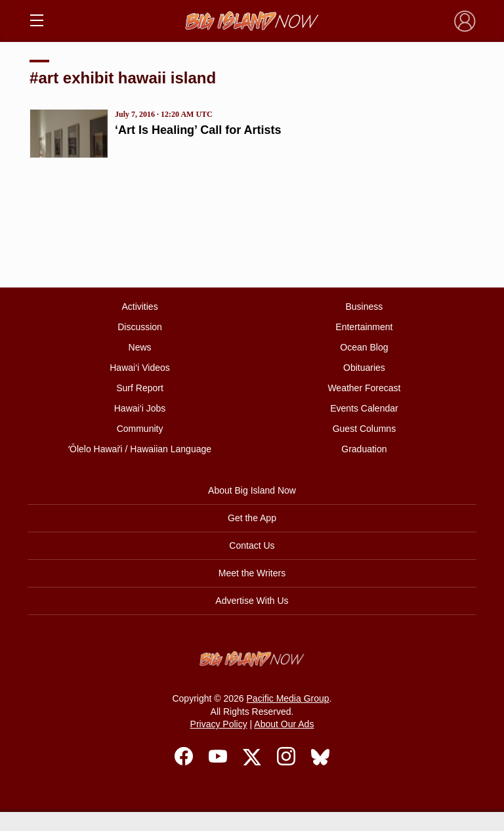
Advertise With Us (252, 601)
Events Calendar (364, 408)
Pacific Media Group (288, 698)
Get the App (252, 518)
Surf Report (140, 388)
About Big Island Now (252, 490)
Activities (139, 307)
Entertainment (364, 327)
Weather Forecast (364, 388)
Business (365, 307)
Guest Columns (364, 429)
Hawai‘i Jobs (140, 408)
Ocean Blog (364, 347)
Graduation (364, 449)
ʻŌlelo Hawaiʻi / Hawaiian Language (140, 449)
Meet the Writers (252, 573)
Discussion (140, 327)
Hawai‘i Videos (140, 368)
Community (140, 429)
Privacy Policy (219, 724)
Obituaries (364, 368)
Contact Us (252, 545)
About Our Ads (284, 724)
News (140, 347)
